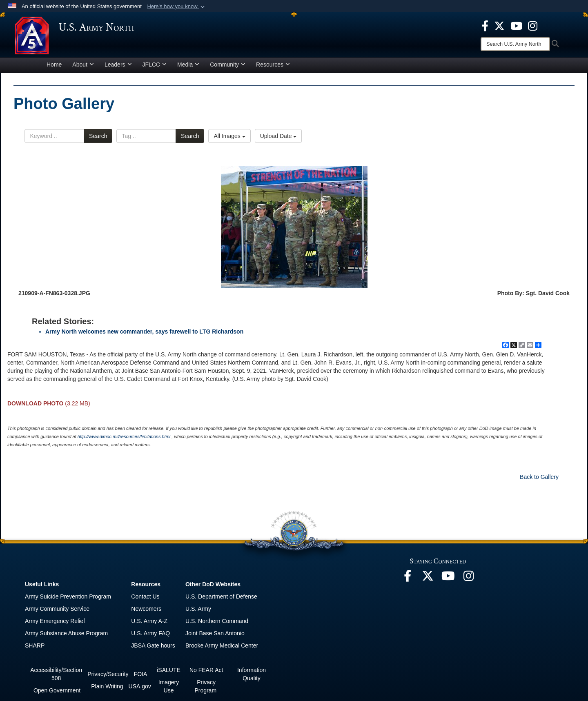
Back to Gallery (539, 479)
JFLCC (155, 67)
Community (228, 67)
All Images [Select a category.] (229, 139)
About (83, 67)
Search (98, 139)
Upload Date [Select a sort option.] (278, 139)
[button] (177, 7)
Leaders (118, 67)
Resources (273, 67)
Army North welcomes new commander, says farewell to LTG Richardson (144, 334)
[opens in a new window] (485, 25)
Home (54, 67)
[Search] (515, 44)
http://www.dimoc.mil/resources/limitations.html (124, 439)
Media (188, 67)
